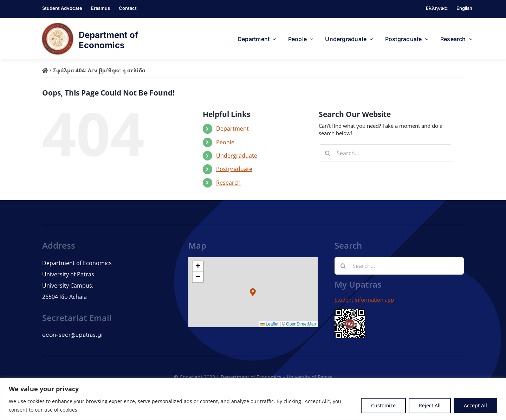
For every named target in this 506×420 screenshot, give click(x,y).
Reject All (430, 405)
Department (232, 129)
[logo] (58, 25)
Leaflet (269, 324)
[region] (253, 399)
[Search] (327, 153)
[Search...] (385, 153)
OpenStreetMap (301, 324)
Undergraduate (237, 156)
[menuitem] (437, 9)
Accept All (475, 405)
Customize (383, 405)
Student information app (364, 300)
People (225, 142)
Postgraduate (234, 169)
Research (228, 183)
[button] (253, 292)
